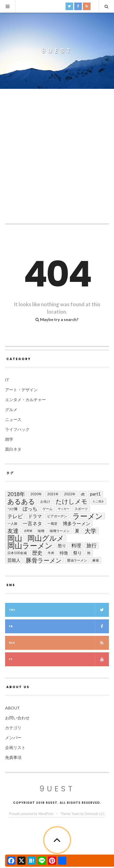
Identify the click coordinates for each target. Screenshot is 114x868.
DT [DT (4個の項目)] (83, 494)
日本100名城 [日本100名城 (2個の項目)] (17, 553)
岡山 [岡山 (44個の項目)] (15, 538)
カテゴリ (13, 728)
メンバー (13, 737)
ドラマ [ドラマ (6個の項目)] (35, 516)
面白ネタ (13, 449)
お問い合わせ (17, 718)
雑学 (9, 439)
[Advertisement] (57, 158)
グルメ (11, 409)
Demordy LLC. (95, 814)
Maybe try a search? (57, 319)
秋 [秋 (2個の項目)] (89, 553)
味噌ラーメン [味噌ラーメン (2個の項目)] (60, 531)
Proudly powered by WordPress (31, 814)
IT (7, 380)
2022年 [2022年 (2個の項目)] (70, 494)
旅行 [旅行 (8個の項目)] (92, 545)
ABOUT (12, 708)
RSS (59, 643)
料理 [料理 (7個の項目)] (76, 545)
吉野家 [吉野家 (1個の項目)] (28, 531)
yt (59, 659)
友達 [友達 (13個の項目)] (13, 531)
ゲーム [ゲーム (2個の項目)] (48, 509)
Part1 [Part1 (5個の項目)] (95, 494)
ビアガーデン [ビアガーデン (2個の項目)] (57, 516)
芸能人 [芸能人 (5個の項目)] (14, 560)
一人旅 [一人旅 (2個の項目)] (12, 523)
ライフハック (17, 429)
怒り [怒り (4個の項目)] (62, 545)
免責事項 (13, 757)
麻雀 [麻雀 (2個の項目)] (96, 560)
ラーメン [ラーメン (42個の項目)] (88, 516)
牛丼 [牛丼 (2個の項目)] (51, 553)
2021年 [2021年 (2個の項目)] (53, 494)
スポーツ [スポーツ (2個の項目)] (81, 509)
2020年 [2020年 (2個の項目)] (36, 494)
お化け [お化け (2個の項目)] (45, 501)
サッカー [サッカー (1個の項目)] (64, 509)
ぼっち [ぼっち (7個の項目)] (30, 509)
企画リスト (15, 747)
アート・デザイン (21, 390)
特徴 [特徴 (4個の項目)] (64, 553)
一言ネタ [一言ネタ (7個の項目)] (32, 523)
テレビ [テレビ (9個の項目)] (15, 516)
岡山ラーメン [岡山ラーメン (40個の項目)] (30, 546)
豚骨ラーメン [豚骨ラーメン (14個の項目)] (44, 560)
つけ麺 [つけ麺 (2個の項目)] (12, 509)
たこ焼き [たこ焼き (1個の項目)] (98, 501)
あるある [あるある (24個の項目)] (21, 501)
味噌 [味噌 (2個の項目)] (41, 531)
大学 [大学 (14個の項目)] (91, 531)
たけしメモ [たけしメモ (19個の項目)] (72, 501)
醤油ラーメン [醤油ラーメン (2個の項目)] (77, 560)
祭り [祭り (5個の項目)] (78, 553)
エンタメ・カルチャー (26, 399)
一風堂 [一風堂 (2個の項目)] (52, 523)
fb (59, 626)
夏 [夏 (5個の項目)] (77, 531)
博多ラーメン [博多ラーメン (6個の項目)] (77, 523)
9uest (57, 51)
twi (59, 610)
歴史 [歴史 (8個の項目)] (37, 553)
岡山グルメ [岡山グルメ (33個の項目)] (46, 538)
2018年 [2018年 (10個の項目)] (16, 494)
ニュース (13, 419)
